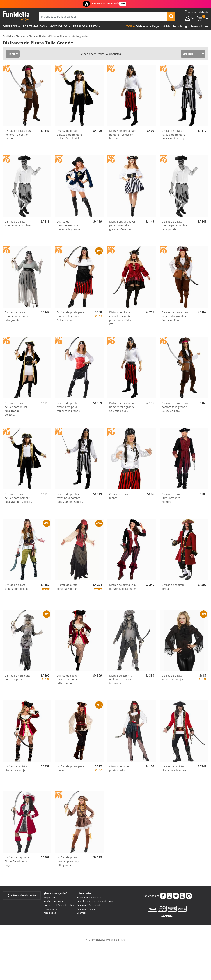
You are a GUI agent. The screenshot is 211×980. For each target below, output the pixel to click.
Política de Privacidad (88, 905)
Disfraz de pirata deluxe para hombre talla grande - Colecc (18, 498)
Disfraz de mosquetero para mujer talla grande (68, 225)
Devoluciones (51, 909)
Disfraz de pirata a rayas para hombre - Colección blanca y (174, 135)
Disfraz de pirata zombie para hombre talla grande (174, 225)
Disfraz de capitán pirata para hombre (174, 768)
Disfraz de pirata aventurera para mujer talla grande (68, 407)
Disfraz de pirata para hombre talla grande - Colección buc (123, 407)
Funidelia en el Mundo (89, 897)
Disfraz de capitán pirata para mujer (16, 768)
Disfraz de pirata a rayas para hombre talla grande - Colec (70, 498)
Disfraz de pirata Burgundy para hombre (172, 498)
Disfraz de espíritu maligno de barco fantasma (121, 679)
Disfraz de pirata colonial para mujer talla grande (69, 861)
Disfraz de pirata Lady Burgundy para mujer (123, 587)
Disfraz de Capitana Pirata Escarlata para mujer (17, 861)
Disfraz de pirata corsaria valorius (67, 587)
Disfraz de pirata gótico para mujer (172, 678)
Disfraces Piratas (37, 36)
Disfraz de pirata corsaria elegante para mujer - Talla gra (120, 318)
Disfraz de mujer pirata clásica (120, 768)
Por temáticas (34, 26)
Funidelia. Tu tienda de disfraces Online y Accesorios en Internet (16, 16)
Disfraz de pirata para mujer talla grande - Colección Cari (175, 316)
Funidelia (8, 36)
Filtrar (11, 54)
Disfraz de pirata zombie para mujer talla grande (16, 316)
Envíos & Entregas (54, 901)
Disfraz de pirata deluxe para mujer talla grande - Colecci (16, 409)
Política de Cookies (87, 909)
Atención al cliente (22, 895)
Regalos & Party (85, 26)
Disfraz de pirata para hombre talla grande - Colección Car (175, 407)
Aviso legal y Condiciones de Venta (95, 901)
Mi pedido (49, 897)
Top (129, 26)
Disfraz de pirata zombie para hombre (18, 223)
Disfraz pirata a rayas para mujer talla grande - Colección (122, 225)
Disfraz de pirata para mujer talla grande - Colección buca (70, 316)
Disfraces (10, 26)
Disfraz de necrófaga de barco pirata (17, 678)
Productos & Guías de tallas (59, 905)
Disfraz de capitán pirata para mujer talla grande (68, 679)
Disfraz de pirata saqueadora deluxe (16, 587)
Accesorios (59, 26)
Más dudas (50, 913)
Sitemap (81, 913)
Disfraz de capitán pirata (173, 587)
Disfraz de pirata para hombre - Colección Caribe (18, 135)
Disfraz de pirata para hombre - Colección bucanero (123, 135)
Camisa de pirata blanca (120, 496)
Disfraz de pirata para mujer (70, 768)
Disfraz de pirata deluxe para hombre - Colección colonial (70, 135)
